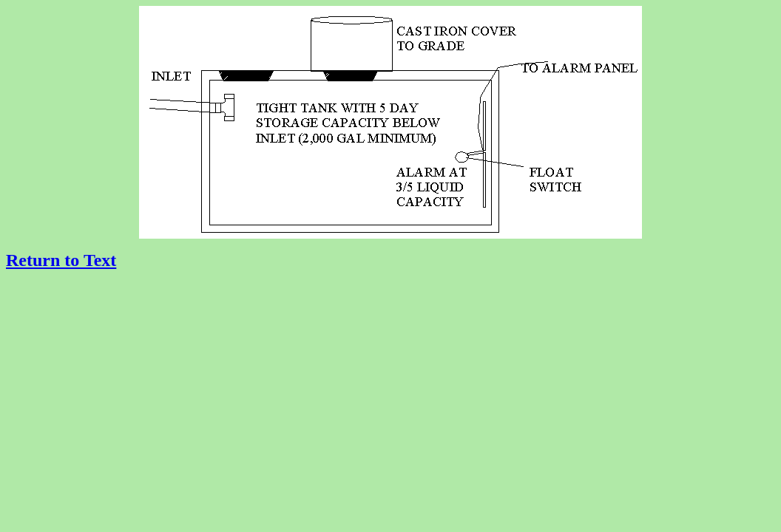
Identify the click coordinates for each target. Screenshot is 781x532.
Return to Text (61, 260)
